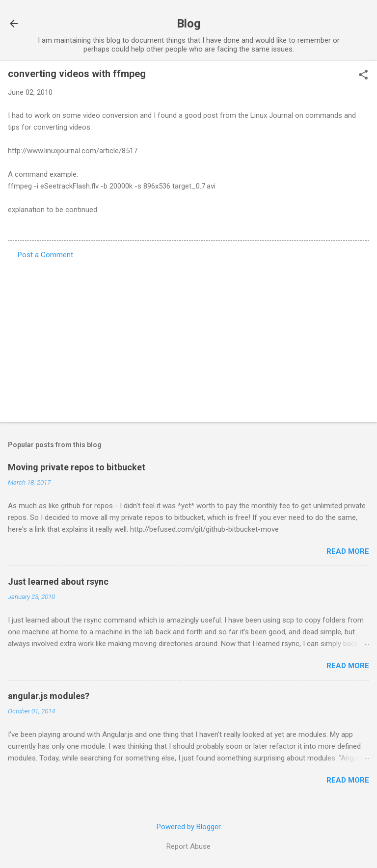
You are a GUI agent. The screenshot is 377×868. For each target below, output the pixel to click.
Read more (348, 551)
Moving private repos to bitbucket (77, 467)
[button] (363, 76)
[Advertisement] (188, 338)
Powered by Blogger (189, 827)
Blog (189, 24)
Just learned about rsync (58, 582)
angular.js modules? (49, 696)
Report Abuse (188, 846)
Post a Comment (45, 255)
